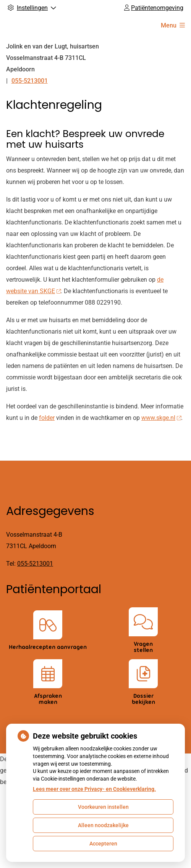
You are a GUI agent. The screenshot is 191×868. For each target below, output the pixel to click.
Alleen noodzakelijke (103, 825)
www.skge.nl (161, 418)
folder (47, 418)
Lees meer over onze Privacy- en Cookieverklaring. (94, 789)
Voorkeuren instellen (103, 807)
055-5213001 (35, 564)
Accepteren (103, 844)
